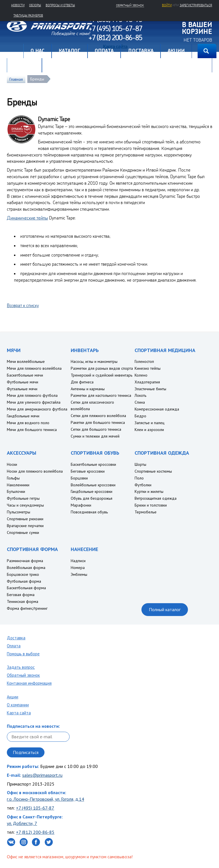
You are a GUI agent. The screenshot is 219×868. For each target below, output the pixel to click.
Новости (18, 5)
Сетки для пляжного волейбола (98, 416)
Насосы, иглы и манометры (94, 361)
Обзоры (35, 5)
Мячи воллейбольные (26, 361)
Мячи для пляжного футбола (32, 395)
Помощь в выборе (23, 654)
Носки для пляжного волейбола (35, 471)
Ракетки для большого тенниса (98, 422)
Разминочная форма (25, 561)
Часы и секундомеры (25, 505)
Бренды (37, 79)
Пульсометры (19, 512)
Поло (139, 478)
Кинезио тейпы (148, 368)
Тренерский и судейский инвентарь (102, 375)
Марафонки (81, 505)
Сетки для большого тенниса (96, 429)
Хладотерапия (147, 382)
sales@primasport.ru (42, 775)
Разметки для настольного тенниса (101, 395)
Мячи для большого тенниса (32, 430)
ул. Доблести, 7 (22, 823)
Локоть (140, 395)
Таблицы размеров (28, 15)
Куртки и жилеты (149, 491)
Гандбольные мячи (23, 416)
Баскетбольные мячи (25, 375)
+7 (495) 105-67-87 (35, 808)
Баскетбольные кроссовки (93, 464)
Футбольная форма (24, 581)
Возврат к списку (23, 305)
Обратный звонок (23, 675)
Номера (78, 568)
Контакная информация (29, 683)
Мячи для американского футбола (37, 409)
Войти (167, 5)
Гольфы (13, 478)
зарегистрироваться (196, 5)
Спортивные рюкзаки (25, 519)
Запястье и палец (150, 423)
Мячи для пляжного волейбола (34, 368)
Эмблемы (79, 574)
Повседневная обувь (89, 512)
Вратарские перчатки (25, 526)
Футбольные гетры (23, 498)
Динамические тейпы (27, 218)
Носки (12, 464)
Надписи (78, 561)
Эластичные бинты (150, 389)
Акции (13, 697)
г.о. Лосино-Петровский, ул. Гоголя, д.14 (45, 799)
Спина (140, 402)
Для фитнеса (82, 382)
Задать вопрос (21, 667)
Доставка (16, 638)
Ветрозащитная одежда (156, 498)
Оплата (14, 646)
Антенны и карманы (88, 389)
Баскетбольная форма (26, 588)
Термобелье (146, 512)
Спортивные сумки (23, 532)
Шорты (140, 464)
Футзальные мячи (22, 389)
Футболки (143, 485)
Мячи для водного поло (28, 423)
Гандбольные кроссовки (92, 491)
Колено (141, 375)
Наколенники (18, 485)
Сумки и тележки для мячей (95, 436)
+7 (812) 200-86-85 (35, 832)
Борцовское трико (23, 574)
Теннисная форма (23, 601)
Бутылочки (16, 491)
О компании (18, 705)
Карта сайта (19, 713)
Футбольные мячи (23, 382)
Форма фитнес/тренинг (27, 608)
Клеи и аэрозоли (149, 430)
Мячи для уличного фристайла (34, 402)
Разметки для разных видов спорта (102, 368)
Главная (15, 51)
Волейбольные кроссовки (93, 485)
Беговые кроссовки (88, 471)
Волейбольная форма (26, 568)
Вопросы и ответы (60, 5)
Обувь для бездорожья (92, 498)
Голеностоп (144, 361)
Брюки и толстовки (151, 505)
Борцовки (79, 478)
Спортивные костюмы (153, 471)
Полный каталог (165, 609)
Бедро (140, 416)
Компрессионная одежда (157, 409)
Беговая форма (21, 595)
